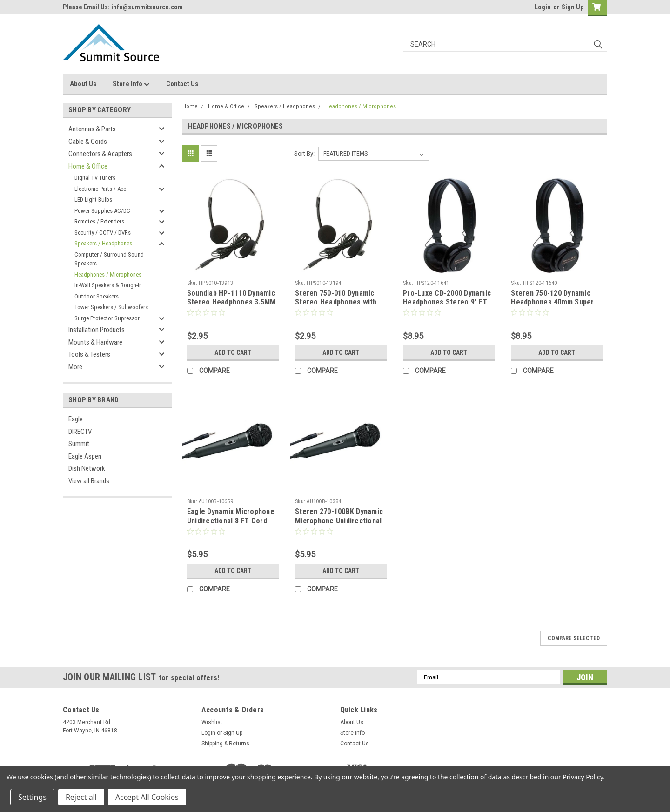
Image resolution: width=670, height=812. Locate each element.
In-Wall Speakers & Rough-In (108, 285)
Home (190, 106)
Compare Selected (574, 638)
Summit (79, 444)
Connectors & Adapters (100, 154)
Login (543, 7)
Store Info (131, 84)
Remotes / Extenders (99, 221)
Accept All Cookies (147, 797)
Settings (32, 797)
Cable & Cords (88, 142)
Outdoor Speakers (97, 296)
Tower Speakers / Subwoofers (111, 307)
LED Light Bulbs (93, 200)
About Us (83, 84)
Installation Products (97, 330)
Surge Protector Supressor (107, 318)
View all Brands (89, 481)
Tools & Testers (89, 354)
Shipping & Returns (225, 744)
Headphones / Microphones (108, 274)
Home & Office (88, 166)
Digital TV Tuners (95, 178)
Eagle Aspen (85, 456)
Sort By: (304, 153)
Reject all (81, 797)
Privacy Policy (583, 777)
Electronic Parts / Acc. (101, 189)
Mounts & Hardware (95, 342)
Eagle (76, 419)
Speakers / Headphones (103, 243)
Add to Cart (233, 352)
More (75, 367)
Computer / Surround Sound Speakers (109, 259)
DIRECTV (80, 432)
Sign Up (573, 7)
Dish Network (87, 468)
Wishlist (212, 722)
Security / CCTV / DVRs (103, 233)
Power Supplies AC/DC (102, 211)
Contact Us (182, 84)
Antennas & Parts (92, 129)
